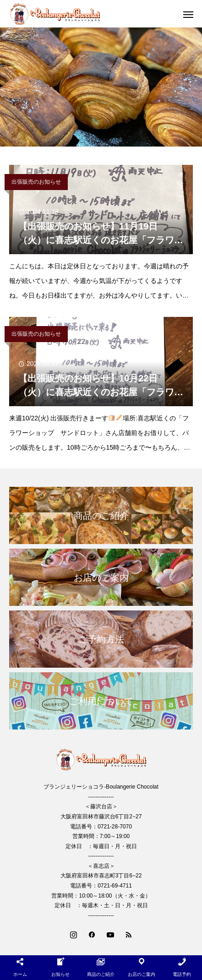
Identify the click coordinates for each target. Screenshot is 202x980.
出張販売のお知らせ (36, 182)
